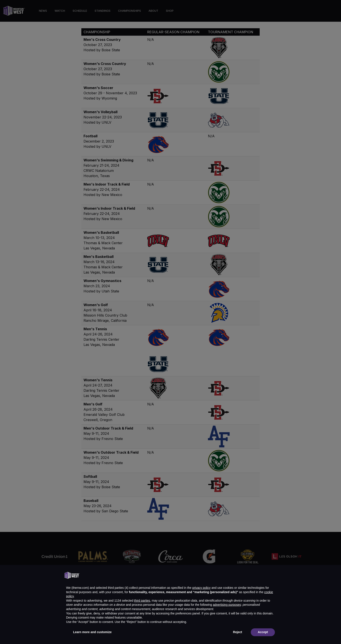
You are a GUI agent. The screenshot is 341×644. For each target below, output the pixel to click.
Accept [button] (263, 632)
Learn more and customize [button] (92, 632)
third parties (142, 601)
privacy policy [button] (201, 588)
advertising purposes (227, 605)
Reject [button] (237, 632)
